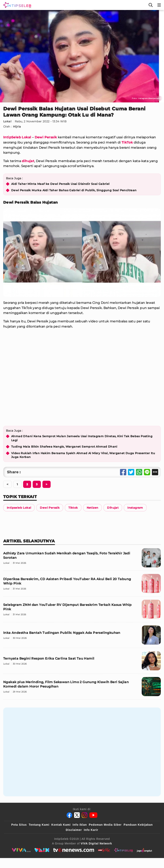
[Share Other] (155, 472)
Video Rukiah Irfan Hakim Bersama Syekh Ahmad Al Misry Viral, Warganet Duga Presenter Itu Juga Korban (83, 455)
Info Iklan (80, 825)
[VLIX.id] (42, 850)
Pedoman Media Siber (105, 825)
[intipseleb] (123, 850)
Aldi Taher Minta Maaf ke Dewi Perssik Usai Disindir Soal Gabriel (60, 184)
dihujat (28, 161)
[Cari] (151, 5)
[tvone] (74, 850)
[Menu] (159, 5)
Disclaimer (74, 830)
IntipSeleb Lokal (17, 137)
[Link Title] (19, 508)
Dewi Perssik (46, 137)
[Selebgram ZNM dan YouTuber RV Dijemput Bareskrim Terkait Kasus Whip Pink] (82, 611)
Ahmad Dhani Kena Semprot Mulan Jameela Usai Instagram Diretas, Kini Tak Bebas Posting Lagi (82, 438)
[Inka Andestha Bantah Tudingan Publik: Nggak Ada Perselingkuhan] (82, 637)
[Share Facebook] (123, 472)
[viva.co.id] (21, 850)
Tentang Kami (39, 825)
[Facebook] (69, 815)
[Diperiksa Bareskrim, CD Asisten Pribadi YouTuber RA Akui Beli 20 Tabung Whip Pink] (82, 585)
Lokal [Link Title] (7, 121)
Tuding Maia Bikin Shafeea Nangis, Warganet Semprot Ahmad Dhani (64, 447)
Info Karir (91, 830)
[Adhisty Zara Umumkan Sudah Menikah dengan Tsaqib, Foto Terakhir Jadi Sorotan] (82, 559)
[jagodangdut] (144, 850)
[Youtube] (93, 815)
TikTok (127, 142)
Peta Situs (19, 825)
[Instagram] (84, 815)
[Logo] (16, 5)
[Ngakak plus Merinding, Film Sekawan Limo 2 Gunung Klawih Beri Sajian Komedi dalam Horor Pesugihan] (82, 688)
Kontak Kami (61, 825)
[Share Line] (147, 472)
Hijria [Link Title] (17, 127)
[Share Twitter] (131, 472)
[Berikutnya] (27, 484)
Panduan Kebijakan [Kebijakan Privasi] (138, 825)
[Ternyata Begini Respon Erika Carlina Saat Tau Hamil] (82, 662)
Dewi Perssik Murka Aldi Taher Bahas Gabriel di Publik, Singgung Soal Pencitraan (74, 190)
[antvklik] (104, 850)
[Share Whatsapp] (139, 472)
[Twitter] (77, 815)
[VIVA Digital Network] (96, 843)
